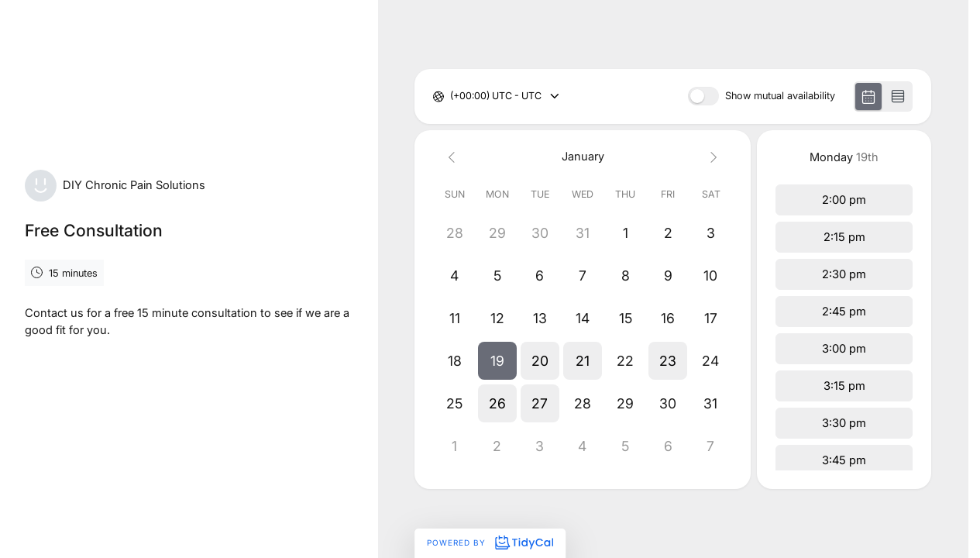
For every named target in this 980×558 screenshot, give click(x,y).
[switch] (703, 96)
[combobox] (451, 96)
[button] (497, 361)
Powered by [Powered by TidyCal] (490, 542)
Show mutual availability (780, 96)
